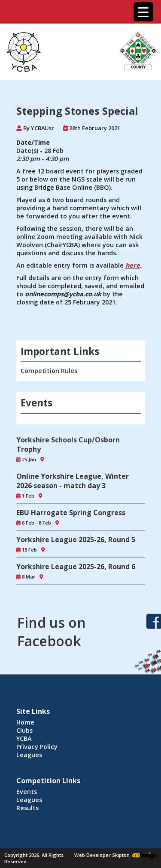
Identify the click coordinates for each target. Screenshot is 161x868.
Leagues (29, 755)
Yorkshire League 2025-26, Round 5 (76, 540)
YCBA (24, 738)
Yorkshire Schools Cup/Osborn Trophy (68, 444)
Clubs (24, 730)
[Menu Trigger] (143, 12)
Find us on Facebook (52, 632)
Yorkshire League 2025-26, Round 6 (76, 567)
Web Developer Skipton (102, 855)
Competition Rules (49, 371)
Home (25, 722)
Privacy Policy (37, 747)
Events (27, 792)
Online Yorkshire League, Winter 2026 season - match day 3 (73, 481)
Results (27, 808)
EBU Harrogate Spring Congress (71, 513)
